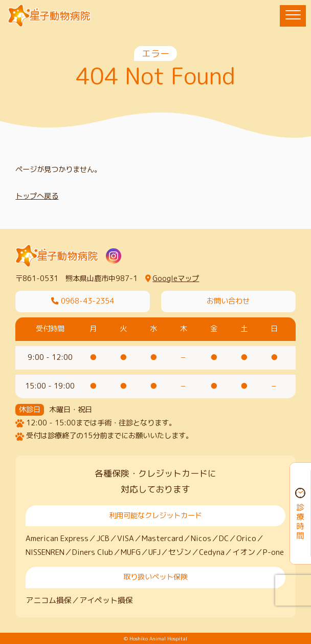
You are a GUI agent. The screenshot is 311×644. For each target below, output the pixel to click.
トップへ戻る (37, 196)
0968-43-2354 (83, 301)
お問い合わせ (228, 301)
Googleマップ (172, 278)
